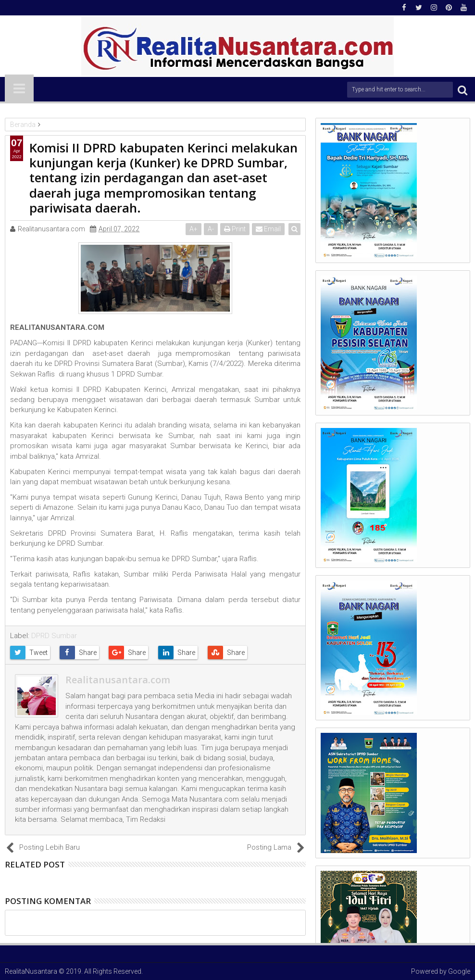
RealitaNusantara (31, 971)
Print (235, 229)
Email (269, 229)
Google (459, 971)
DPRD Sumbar (54, 636)
